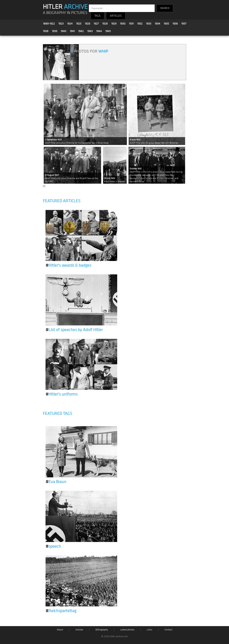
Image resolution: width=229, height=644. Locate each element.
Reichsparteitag (61, 611)
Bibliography (102, 630)
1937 (184, 24)
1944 (99, 31)
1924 (70, 24)
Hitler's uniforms (62, 394)
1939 (55, 31)
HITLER (65, 7)
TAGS (97, 16)
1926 (88, 24)
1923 (61, 24)
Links (149, 630)
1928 (105, 24)
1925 (79, 24)
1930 (123, 24)
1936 (175, 24)
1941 (72, 31)
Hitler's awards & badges (68, 265)
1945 (108, 31)
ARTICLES (116, 16)
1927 (96, 24)
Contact (168, 630)
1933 (149, 24)
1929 (114, 24)
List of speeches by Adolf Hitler (74, 330)
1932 (140, 24)
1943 (90, 31)
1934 (158, 24)
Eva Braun (56, 482)
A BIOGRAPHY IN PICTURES (65, 13)
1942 (81, 31)
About (60, 630)
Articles (79, 630)
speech (53, 546)
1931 (131, 24)
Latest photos (127, 630)
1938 (46, 31)
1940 (64, 31)
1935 (166, 24)
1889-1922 (49, 24)
